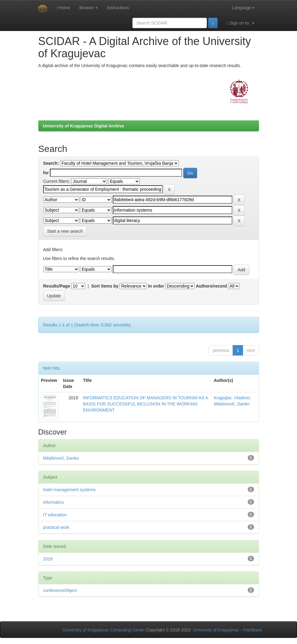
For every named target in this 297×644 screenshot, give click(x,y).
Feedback (252, 630)
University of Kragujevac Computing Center (104, 630)
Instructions (118, 8)
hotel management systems (69, 490)
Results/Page (57, 286)
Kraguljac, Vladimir (232, 398)
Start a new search (65, 231)
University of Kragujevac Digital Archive (84, 126)
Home (63, 8)
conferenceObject (60, 590)
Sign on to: (241, 23)
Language (243, 8)
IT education (55, 515)
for (46, 173)
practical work (56, 527)
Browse (89, 8)
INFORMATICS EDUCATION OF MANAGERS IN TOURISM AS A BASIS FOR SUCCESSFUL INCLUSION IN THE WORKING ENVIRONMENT (145, 404)
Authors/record (211, 286)
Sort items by (105, 286)
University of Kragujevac (216, 630)
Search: (51, 163)
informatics (54, 502)
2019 (48, 559)
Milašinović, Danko (232, 404)
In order (156, 286)
